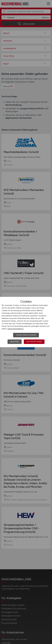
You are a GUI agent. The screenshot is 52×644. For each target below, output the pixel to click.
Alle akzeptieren (34, 342)
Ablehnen (15, 342)
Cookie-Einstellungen (26, 335)
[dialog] (26, 322)
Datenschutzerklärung (15, 329)
